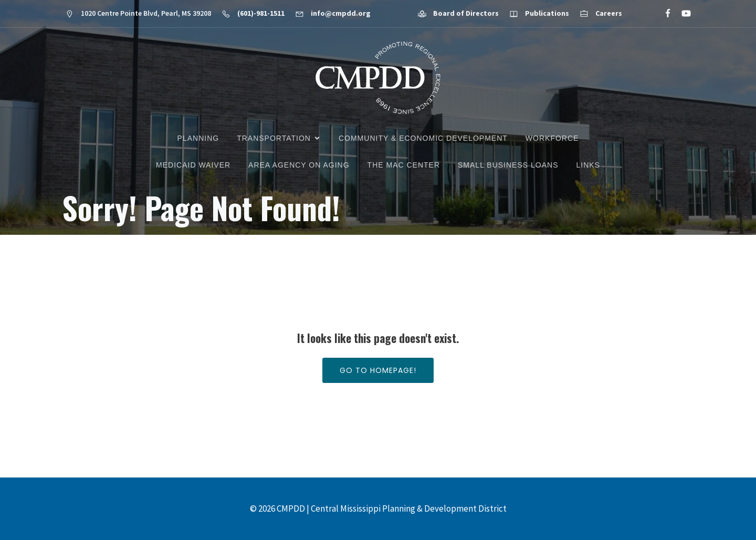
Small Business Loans (508, 165)
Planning (198, 138)
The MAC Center (404, 165)
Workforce (552, 138)
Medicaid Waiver (193, 165)
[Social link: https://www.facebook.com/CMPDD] (663, 14)
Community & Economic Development (423, 138)
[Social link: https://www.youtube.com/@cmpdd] (682, 14)
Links (588, 165)
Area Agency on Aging (299, 165)
